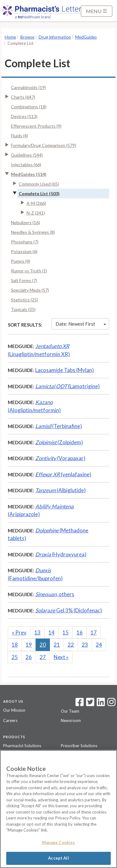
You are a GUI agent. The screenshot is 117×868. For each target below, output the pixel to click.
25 (15, 657)
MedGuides (86, 37)
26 (29, 657)
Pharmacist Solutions (22, 746)
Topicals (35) (23, 309)
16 (80, 632)
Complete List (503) (39, 193)
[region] (58, 809)
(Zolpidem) (59, 442)
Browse (27, 37)
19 (29, 645)
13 (37, 632)
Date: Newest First (81, 324)
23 (85, 645)
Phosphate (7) (25, 242)
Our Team (70, 711)
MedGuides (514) (29, 174)
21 (57, 645)
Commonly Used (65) (39, 184)
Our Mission (14, 710)
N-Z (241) (36, 213)
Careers (10, 720)
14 (51, 632)
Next (61, 657)
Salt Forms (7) (24, 280)
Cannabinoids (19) (28, 87)
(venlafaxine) (63, 474)
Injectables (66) (26, 165)
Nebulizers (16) (25, 222)
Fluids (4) (19, 136)
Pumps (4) (21, 261)
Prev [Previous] (19, 632)
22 (71, 645)
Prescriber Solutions (79, 746)
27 (43, 657)
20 (43, 645)
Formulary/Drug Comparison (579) (44, 145)
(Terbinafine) (59, 426)
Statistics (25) (24, 300)
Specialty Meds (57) (30, 290)
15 (66, 632)
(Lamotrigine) (68, 386)
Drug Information (55, 37)
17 (94, 632)
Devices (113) (24, 116)
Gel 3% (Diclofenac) (69, 610)
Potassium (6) (24, 251)
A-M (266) (36, 203)
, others (55, 594)
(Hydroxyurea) (61, 554)
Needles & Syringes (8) (33, 232)
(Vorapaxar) (60, 458)
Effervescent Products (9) (36, 126)
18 (15, 645)
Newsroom (71, 720)
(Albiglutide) (61, 490)
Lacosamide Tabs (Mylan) (65, 370)
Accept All (58, 858)
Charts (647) (23, 97)
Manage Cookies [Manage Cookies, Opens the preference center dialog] (59, 842)
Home (10, 37)
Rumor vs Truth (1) (29, 271)
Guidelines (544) (27, 155)
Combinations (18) (29, 107)
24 (99, 645)
